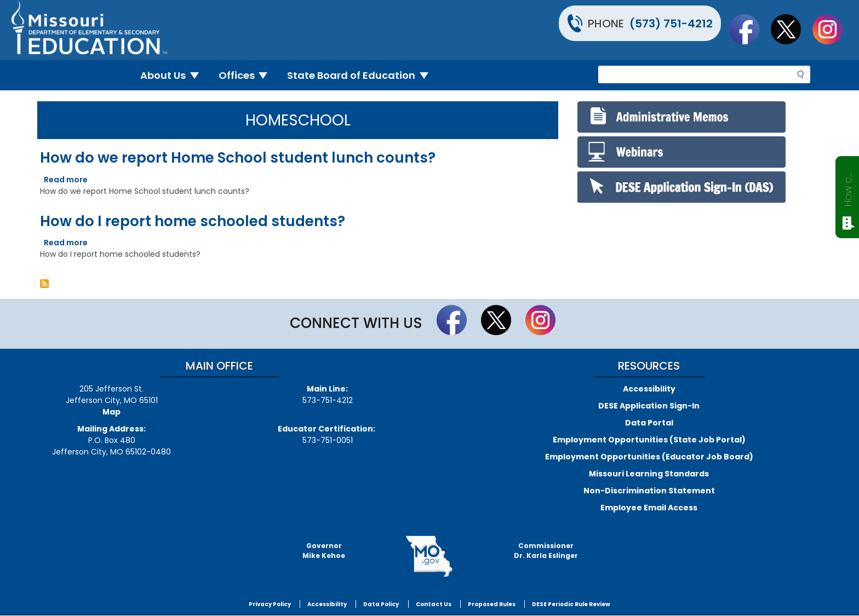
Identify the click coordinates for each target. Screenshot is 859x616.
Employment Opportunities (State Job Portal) (649, 440)
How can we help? (848, 187)
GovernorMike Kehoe (324, 551)
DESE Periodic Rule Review (571, 604)
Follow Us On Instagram (833, 29)
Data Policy (381, 604)
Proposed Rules (492, 604)
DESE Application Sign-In (649, 406)
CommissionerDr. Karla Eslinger (546, 551)
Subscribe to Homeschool (44, 284)
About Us (174, 75)
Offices (248, 75)
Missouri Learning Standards (649, 474)
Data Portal (649, 423)
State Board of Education (362, 75)
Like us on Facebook (749, 29)
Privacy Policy (270, 604)
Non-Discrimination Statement (649, 491)
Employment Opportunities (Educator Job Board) (649, 457)
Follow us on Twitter (791, 29)
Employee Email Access (649, 508)
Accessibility (649, 389)
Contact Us (434, 604)
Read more (66, 180)
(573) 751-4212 (671, 24)
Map (111, 412)
